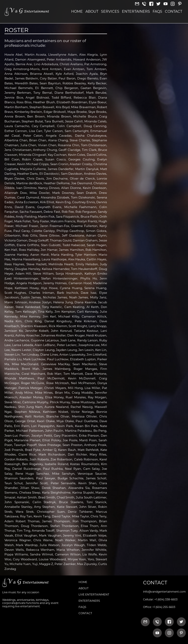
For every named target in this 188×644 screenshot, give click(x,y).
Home (77, 11)
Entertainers (136, 11)
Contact (174, 11)
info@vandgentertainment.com (164, 592)
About (92, 11)
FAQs (157, 11)
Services (110, 11)
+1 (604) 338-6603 (166, 599)
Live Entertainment (94, 594)
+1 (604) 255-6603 (164, 607)
